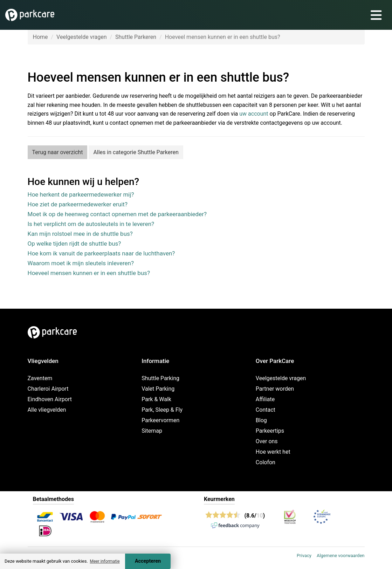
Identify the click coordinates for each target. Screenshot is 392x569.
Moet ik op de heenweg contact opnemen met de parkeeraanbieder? (117, 214)
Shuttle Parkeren (136, 37)
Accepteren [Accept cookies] (148, 561)
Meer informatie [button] (105, 561)
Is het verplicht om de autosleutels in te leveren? (91, 224)
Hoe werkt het (273, 452)
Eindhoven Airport (50, 399)
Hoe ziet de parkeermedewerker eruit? (78, 204)
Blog (261, 420)
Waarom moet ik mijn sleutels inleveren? (81, 263)
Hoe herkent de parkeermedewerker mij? (81, 194)
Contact (266, 410)
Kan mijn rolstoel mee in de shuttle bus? (80, 234)
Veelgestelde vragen (81, 37)
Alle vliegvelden (47, 410)
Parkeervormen (160, 420)
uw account (254, 114)
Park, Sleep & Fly (162, 410)
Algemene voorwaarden (341, 556)
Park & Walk (156, 399)
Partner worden (275, 389)
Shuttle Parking (160, 378)
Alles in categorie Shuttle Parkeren (136, 152)
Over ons (267, 441)
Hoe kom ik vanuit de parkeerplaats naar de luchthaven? (101, 253)
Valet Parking (158, 389)
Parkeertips (270, 431)
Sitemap (152, 431)
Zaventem (40, 378)
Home (40, 37)
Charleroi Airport (48, 389)
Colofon (266, 462)
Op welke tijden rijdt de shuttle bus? (74, 244)
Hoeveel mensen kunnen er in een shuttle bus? (89, 273)
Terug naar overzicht (58, 152)
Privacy (304, 556)
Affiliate (265, 399)
